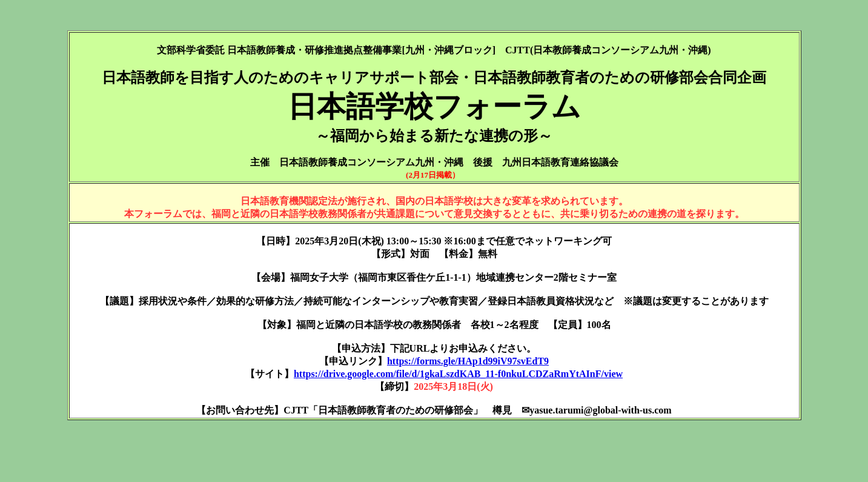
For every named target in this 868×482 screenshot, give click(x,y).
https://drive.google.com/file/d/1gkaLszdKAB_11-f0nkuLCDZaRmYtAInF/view (458, 374)
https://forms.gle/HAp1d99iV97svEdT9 (468, 361)
